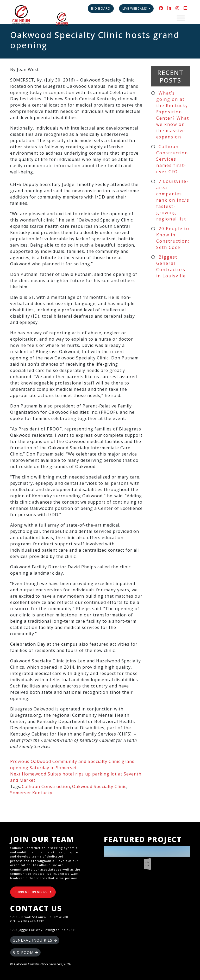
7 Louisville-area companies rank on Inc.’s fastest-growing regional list (173, 200)
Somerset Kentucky (31, 793)
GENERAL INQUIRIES (35, 940)
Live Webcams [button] (135, 8)
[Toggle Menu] (181, 18)
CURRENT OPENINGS (33, 892)
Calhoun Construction (46, 786)
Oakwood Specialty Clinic (99, 786)
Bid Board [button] (101, 8)
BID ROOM (25, 952)
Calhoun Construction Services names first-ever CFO (172, 159)
